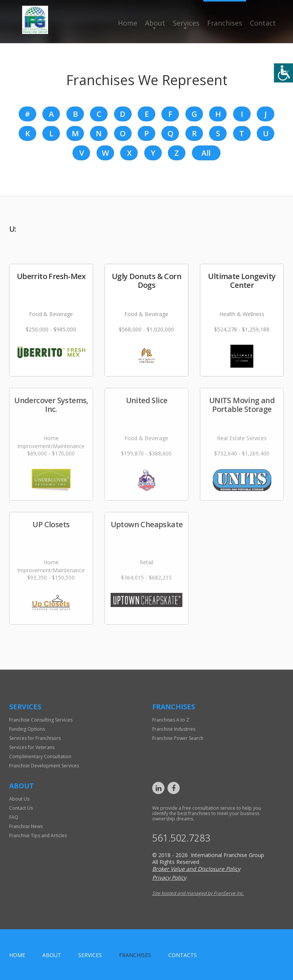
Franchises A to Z (171, 720)
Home (128, 23)
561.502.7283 (181, 838)
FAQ (14, 817)
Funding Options (27, 729)
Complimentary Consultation (40, 756)
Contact (263, 23)
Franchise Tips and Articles (38, 836)
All (206, 153)
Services (186, 23)
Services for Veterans (32, 747)
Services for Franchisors (35, 738)
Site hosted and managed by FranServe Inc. (198, 893)
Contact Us (21, 808)
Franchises (225, 23)
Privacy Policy (169, 877)
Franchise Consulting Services (41, 720)
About (155, 23)
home (17, 955)
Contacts (183, 955)
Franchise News (26, 826)
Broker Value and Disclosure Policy (196, 869)
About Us (19, 799)
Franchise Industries (174, 729)
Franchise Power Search (178, 738)
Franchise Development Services (44, 766)
